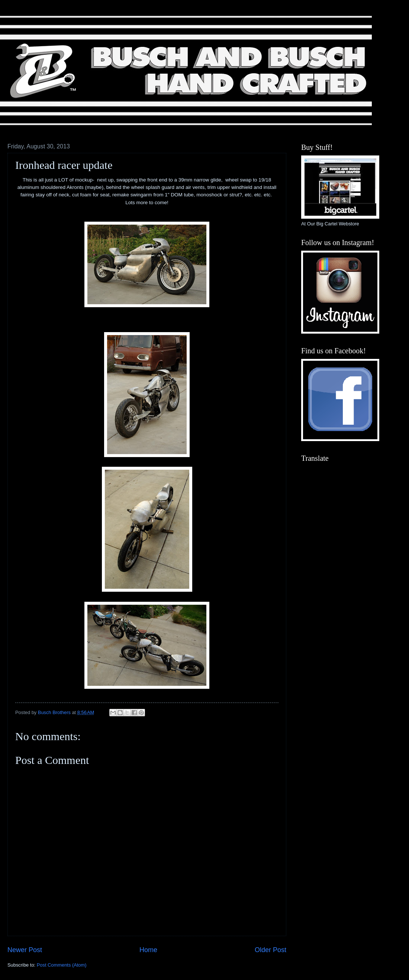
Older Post (270, 950)
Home (148, 950)
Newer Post (25, 950)
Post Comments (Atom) (62, 965)
